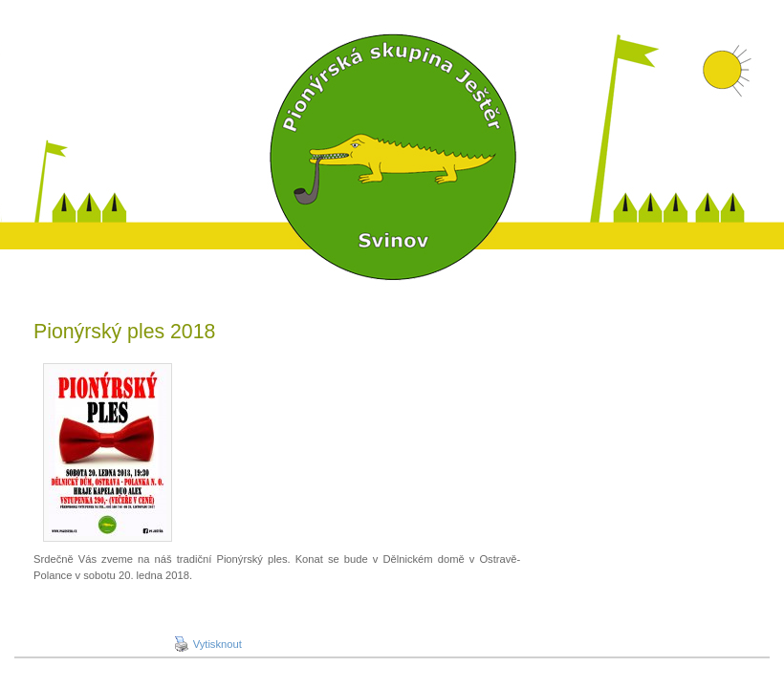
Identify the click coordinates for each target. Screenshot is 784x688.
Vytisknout (208, 644)
